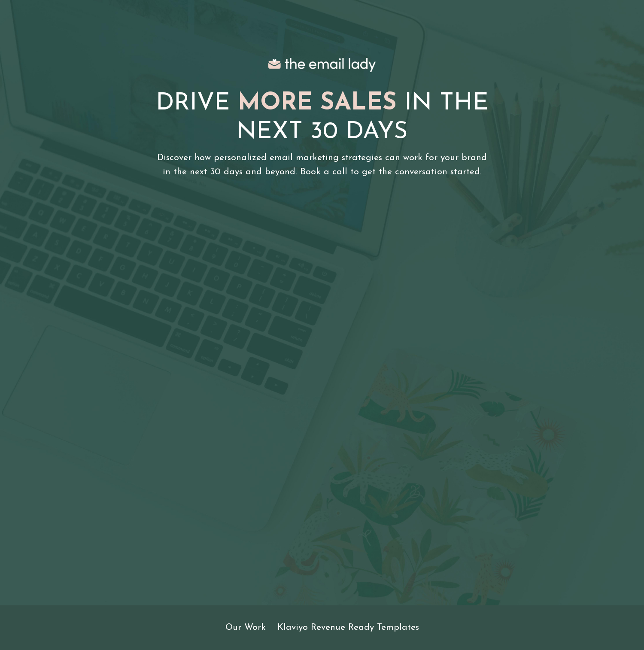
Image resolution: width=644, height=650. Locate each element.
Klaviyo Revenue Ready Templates (348, 627)
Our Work (246, 627)
